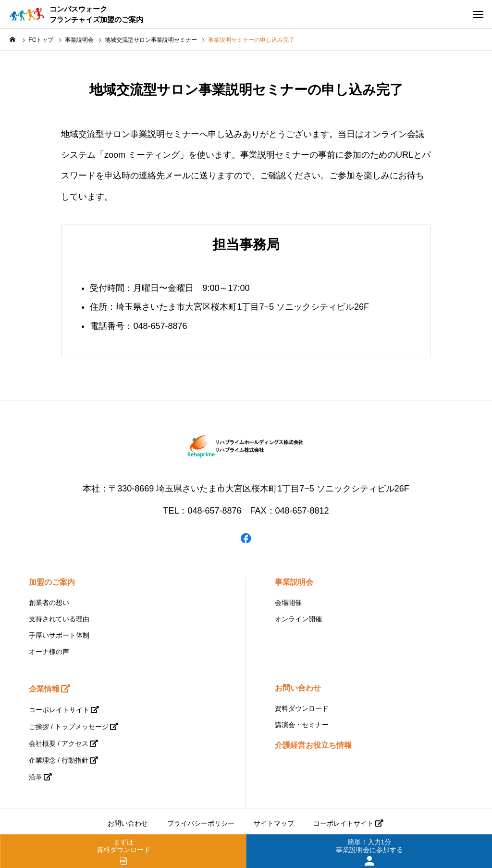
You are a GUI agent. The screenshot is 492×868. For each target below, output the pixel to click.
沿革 (36, 777)
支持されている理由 (59, 619)
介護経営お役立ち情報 (313, 745)
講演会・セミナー (302, 725)
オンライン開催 (298, 619)
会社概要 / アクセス (59, 743)
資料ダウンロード (302, 708)
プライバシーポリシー (201, 823)
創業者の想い (49, 603)
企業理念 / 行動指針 (59, 760)
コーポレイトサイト (59, 710)
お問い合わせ (298, 688)
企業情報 (44, 689)
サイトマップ (274, 823)
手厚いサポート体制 (59, 635)
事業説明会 (294, 582)
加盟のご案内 (52, 582)
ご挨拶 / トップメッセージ (69, 727)
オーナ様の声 (49, 652)
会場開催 (288, 603)
